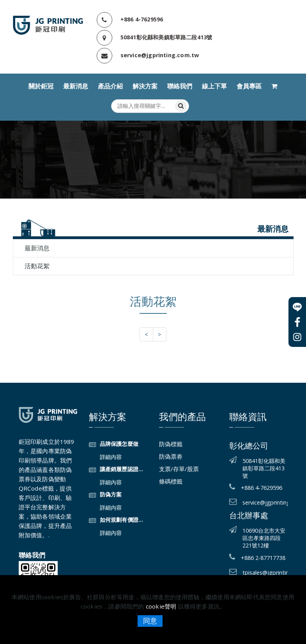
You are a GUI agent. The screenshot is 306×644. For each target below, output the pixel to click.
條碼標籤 (171, 481)
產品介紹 (110, 86)
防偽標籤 (171, 444)
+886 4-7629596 (142, 19)
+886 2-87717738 (263, 558)
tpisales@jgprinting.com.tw (265, 573)
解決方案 (145, 86)
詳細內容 (111, 457)
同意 (150, 621)
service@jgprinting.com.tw (160, 55)
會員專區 (249, 86)
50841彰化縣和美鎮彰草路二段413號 (166, 37)
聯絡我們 (180, 86)
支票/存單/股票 (179, 469)
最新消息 (76, 86)
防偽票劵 (171, 456)
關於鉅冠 (41, 86)
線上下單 (214, 86)
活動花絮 (37, 266)
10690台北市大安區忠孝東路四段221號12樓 (264, 538)
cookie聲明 (161, 606)
